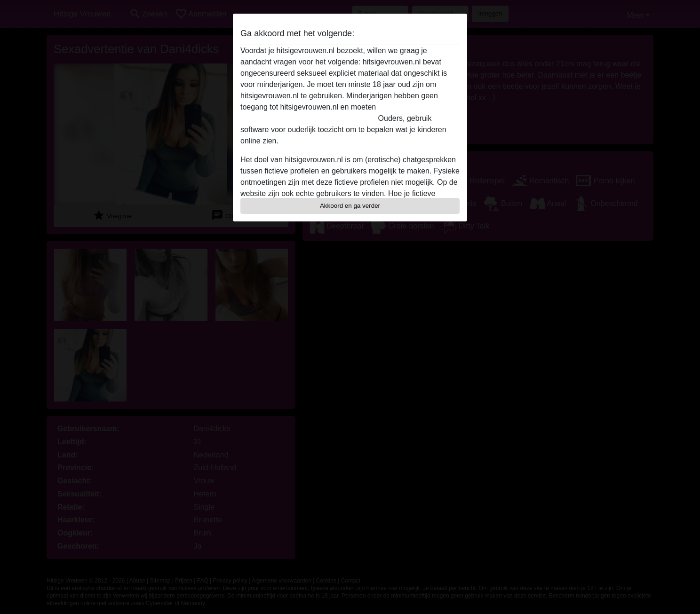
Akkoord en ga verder (350, 206)
